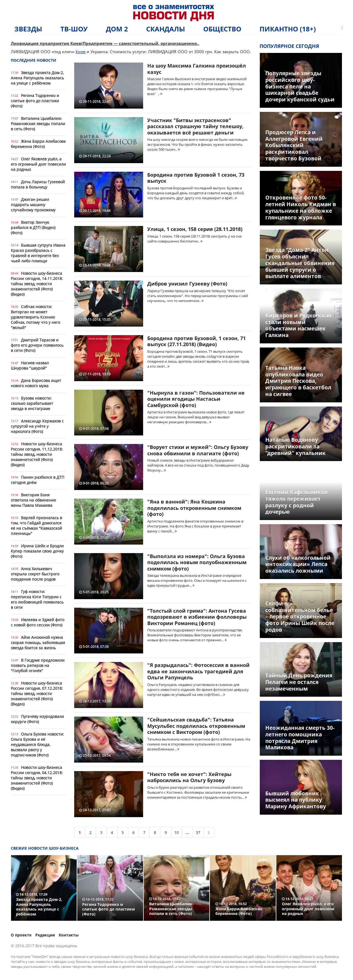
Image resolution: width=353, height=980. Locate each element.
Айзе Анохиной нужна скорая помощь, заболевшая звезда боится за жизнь (38, 643)
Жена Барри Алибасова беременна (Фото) (38, 144)
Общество (222, 29)
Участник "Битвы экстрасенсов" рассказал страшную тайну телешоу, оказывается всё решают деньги (195, 126)
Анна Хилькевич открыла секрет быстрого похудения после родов (35, 574)
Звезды (28, 29)
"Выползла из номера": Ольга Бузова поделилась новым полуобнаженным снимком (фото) (197, 562)
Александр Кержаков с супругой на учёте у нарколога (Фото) (37, 426)
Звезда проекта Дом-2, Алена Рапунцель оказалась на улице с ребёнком (37, 78)
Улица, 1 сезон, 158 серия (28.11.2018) (195, 229)
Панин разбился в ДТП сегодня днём (38, 480)
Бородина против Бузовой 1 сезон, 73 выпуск (196, 178)
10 (176, 832)
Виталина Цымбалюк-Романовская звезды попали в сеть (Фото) (38, 124)
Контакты (69, 935)
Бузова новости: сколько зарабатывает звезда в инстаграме (32, 403)
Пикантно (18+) (288, 29)
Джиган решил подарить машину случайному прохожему (33, 205)
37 (198, 832)
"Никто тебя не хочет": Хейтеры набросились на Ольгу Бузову (189, 777)
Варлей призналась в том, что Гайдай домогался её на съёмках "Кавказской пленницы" (36, 526)
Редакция (45, 935)
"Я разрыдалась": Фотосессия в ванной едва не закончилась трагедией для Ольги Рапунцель (198, 671)
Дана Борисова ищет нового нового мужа (36, 383)
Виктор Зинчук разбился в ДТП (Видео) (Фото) (33, 227)
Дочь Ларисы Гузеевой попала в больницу (38, 184)
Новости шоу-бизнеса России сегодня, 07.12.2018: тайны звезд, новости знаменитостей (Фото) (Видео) (37, 694)
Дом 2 (117, 29)
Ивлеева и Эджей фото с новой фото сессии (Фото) (38, 622)
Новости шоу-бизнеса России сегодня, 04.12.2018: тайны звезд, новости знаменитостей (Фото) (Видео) (37, 778)
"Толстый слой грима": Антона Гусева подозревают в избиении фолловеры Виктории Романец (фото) (197, 617)
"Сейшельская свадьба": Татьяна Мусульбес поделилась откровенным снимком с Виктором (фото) (196, 726)
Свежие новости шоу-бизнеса (45, 848)
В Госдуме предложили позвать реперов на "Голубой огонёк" (38, 665)
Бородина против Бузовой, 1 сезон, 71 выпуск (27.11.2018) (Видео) (196, 341)
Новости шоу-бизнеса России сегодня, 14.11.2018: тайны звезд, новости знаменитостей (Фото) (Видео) (37, 284)
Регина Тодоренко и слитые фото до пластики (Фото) (35, 101)
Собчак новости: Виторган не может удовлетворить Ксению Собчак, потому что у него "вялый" (35, 317)
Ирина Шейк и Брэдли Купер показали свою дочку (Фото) (37, 551)
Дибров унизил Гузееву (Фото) (187, 284)
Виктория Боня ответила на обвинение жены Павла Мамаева (33, 500)
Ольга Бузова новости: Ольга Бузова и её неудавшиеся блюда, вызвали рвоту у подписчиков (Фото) (37, 745)
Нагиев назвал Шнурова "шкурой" (30, 365)
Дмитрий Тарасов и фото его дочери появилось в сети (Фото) (37, 345)
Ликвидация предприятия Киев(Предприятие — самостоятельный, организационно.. (105, 43)
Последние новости (34, 60)
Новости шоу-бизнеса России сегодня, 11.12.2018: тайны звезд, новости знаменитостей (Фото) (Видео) (37, 454)
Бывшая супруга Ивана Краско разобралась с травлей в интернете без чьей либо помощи (38, 253)
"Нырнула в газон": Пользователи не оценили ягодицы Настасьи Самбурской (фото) (196, 399)
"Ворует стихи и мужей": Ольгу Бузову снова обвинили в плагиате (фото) (198, 450)
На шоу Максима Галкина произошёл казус (197, 69)
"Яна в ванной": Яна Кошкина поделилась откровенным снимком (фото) (194, 508)
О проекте (21, 935)
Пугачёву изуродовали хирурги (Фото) (37, 719)
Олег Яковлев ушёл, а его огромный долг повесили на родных (38, 164)
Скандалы (166, 29)
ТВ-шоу (74, 29)
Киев (81, 52)
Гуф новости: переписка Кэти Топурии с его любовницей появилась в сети (37, 599)
